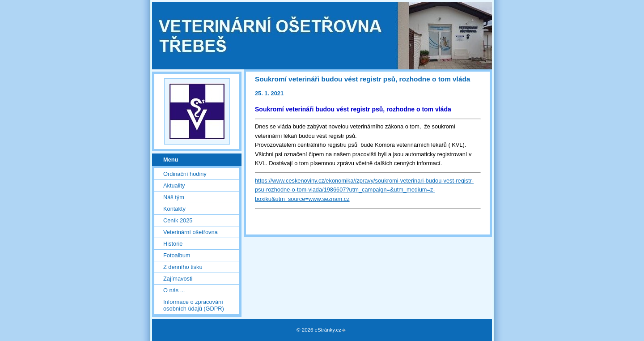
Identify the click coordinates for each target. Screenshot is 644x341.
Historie (173, 244)
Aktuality (174, 185)
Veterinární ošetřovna (191, 232)
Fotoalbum (177, 255)
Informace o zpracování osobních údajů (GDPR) (194, 305)
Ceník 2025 (178, 220)
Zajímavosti (178, 279)
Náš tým (174, 197)
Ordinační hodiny (185, 174)
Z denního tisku (183, 267)
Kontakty (174, 209)
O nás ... (174, 290)
